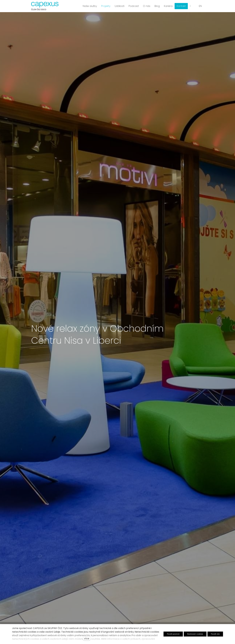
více (87, 639)
